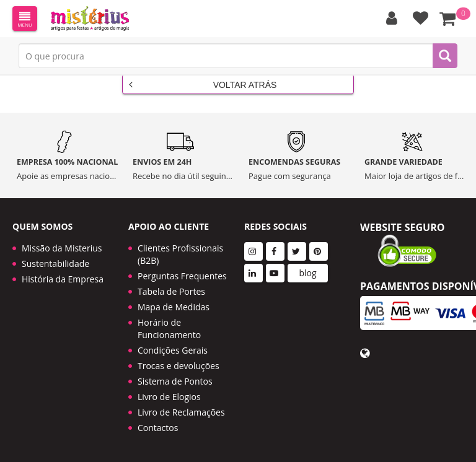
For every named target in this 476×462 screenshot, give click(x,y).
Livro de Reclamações (181, 412)
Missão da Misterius (62, 248)
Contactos (158, 428)
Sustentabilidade (55, 264)
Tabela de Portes (171, 291)
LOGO (90, 19)
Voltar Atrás (203, 84)
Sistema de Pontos (175, 381)
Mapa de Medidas (174, 307)
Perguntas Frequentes (182, 276)
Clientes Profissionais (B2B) (180, 254)
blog (307, 273)
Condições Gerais (173, 350)
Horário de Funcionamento (169, 329)
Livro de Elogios (169, 397)
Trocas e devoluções (178, 366)
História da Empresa (63, 279)
